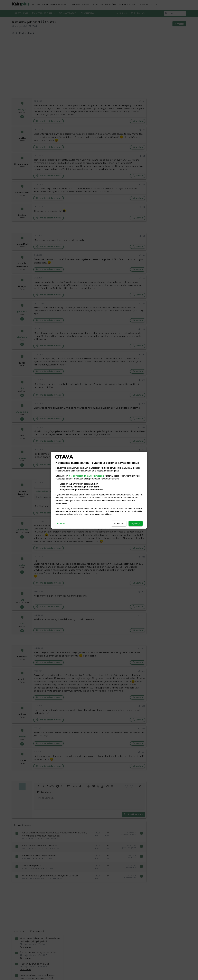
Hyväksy (136, 523)
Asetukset (119, 523)
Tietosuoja (61, 523)
